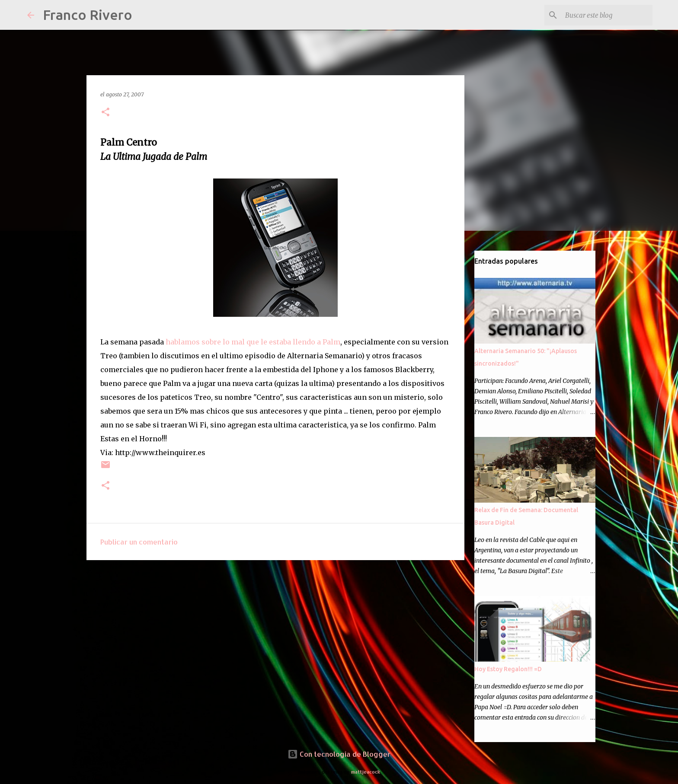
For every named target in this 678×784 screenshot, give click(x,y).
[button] (106, 113)
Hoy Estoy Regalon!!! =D (508, 669)
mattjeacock (366, 772)
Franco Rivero (88, 15)
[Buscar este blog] (607, 15)
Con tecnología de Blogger (339, 754)
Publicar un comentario (139, 542)
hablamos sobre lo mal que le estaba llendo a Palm (253, 342)
